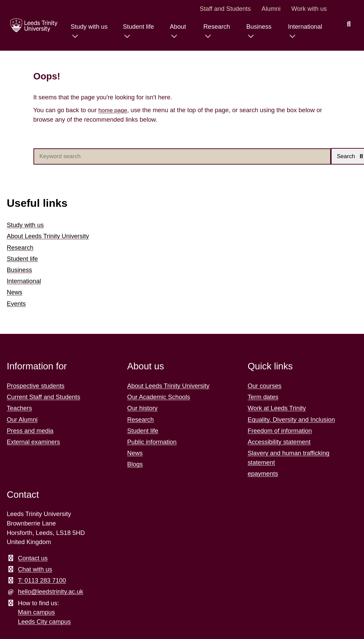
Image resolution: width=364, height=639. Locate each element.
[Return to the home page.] (31, 25)
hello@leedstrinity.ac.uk (51, 592)
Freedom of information (280, 431)
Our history (142, 409)
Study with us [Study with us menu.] (84, 27)
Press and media (30, 431)
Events (16, 304)
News (15, 293)
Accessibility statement (279, 443)
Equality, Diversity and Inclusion (291, 420)
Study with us (25, 226)
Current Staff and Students (43, 398)
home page (114, 110)
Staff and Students (225, 9)
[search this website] (349, 24)
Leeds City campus (44, 622)
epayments (263, 474)
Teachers (19, 409)
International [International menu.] (304, 27)
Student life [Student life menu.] (134, 27)
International (24, 282)
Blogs (135, 465)
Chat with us (35, 570)
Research (20, 248)
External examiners (33, 443)
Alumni (271, 9)
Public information (152, 443)
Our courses (265, 386)
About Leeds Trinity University (48, 237)
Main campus (36, 613)
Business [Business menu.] (257, 27)
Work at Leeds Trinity (277, 409)
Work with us (309, 9)
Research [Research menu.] (214, 27)
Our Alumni (22, 420)
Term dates (263, 398)
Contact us (33, 559)
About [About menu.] (174, 27)
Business (19, 271)
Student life (22, 259)
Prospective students (36, 386)
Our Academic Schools (159, 398)
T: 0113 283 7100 (42, 581)
